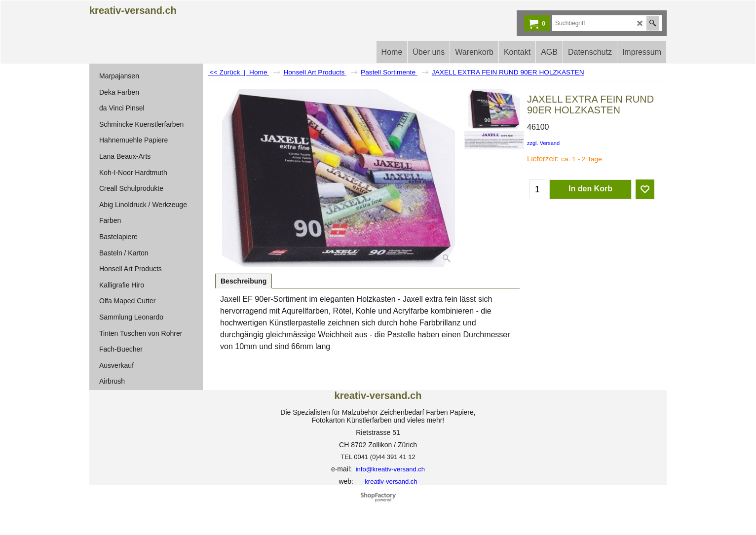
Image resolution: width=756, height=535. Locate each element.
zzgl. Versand (543, 143)
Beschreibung (244, 281)
